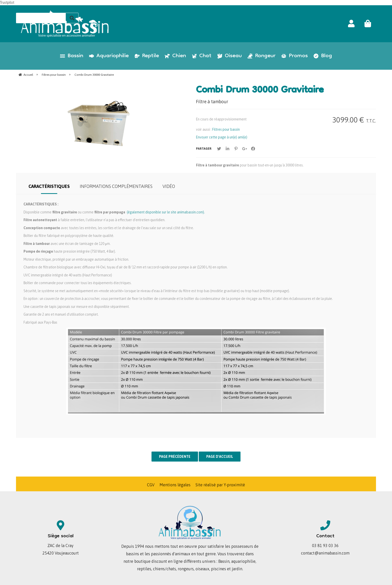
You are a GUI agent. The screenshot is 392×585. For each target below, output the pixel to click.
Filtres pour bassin (226, 129)
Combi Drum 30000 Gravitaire (260, 91)
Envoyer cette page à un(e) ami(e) (222, 137)
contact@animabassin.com (325, 553)
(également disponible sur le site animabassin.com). (166, 212)
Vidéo (169, 186)
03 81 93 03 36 (325, 546)
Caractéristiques (49, 186)
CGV (151, 485)
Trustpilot (7, 2)
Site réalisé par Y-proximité (220, 485)
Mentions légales (175, 485)
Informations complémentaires (116, 186)
